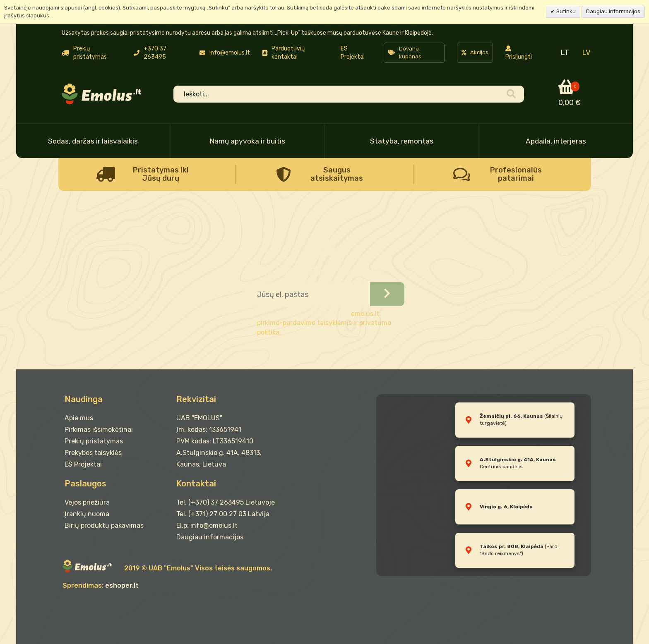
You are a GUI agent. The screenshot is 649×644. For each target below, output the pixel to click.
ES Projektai (353, 53)
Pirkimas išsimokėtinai (99, 430)
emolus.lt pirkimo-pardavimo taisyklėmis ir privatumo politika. (324, 323)
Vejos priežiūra (87, 502)
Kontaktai (196, 484)
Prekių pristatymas (94, 441)
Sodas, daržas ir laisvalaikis (93, 141)
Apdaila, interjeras (556, 141)
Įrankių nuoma (87, 514)
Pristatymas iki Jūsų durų (161, 174)
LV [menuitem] (586, 53)
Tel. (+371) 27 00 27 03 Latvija (223, 514)
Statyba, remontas (402, 141)
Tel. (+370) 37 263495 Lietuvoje (226, 502)
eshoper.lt (122, 585)
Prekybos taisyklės (93, 453)
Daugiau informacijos (613, 11)
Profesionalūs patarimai (516, 174)
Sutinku (565, 11)
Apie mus (79, 418)
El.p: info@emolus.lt (207, 525)
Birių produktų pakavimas (104, 525)
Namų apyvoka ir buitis (248, 141)
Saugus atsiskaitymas (337, 174)
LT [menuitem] (565, 53)
